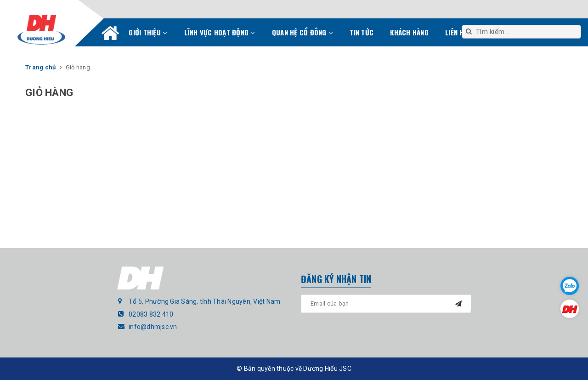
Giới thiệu (148, 32)
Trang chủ (110, 35)
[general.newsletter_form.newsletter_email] (386, 304)
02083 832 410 (151, 314)
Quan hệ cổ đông (302, 32)
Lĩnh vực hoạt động (220, 32)
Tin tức (362, 32)
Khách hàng (409, 32)
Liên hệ (456, 32)
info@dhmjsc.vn (153, 327)
